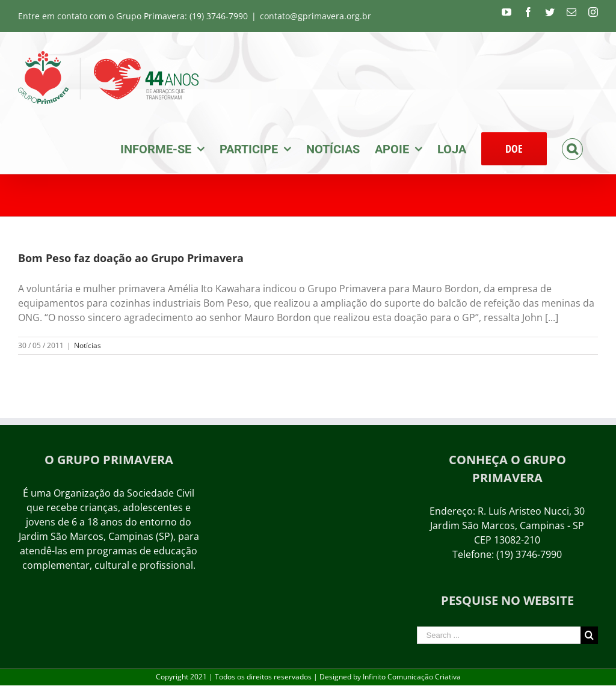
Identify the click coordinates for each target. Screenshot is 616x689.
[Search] (572, 148)
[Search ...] (499, 635)
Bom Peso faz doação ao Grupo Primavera (131, 258)
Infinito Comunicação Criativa (412, 677)
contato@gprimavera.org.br (316, 16)
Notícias (88, 345)
